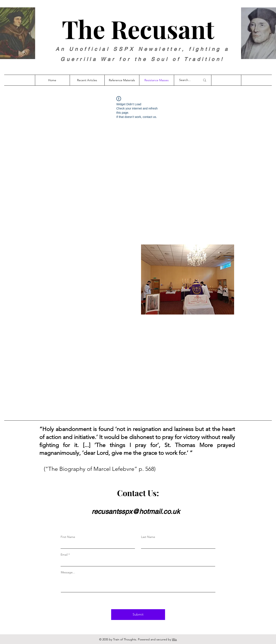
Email (64, 555)
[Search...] (187, 80)
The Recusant (138, 29)
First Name (68, 537)
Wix (174, 639)
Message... (68, 572)
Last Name (148, 537)
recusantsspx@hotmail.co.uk (136, 511)
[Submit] (138, 615)
